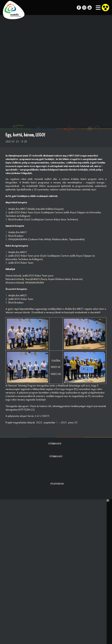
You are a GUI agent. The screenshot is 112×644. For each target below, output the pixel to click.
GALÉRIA (56, 361)
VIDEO (54, 367)
